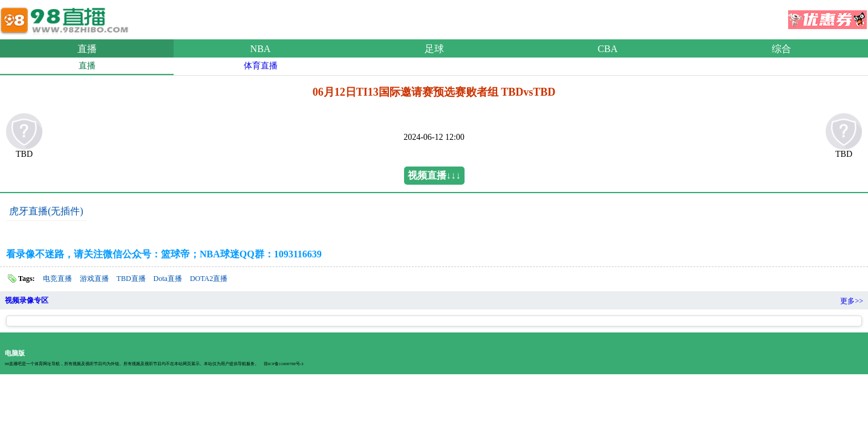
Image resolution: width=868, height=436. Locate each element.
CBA (608, 49)
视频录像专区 (27, 300)
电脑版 (15, 353)
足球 (434, 49)
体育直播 (261, 66)
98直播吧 (67, 18)
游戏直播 (94, 279)
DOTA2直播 (209, 279)
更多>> (852, 301)
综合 (782, 49)
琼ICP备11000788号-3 (283, 364)
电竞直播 (57, 279)
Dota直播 (168, 279)
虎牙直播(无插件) (46, 211)
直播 (87, 49)
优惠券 (827, 16)
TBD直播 (131, 279)
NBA (261, 49)
